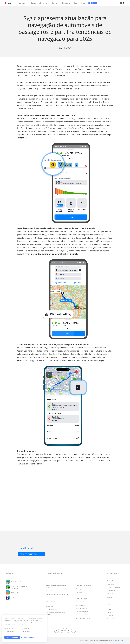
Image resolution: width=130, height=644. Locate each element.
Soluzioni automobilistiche (54, 591)
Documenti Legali (112, 619)
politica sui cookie (17, 624)
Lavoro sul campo (81, 599)
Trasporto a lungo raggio (84, 586)
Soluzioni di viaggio (82, 608)
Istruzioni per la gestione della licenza (56, 614)
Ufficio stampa (112, 594)
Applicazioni (22, 3)
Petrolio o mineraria (82, 602)
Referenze (110, 584)
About (83, 3)
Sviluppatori (66, 3)
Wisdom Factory (119, 640)
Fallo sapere (111, 591)
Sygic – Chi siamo (113, 581)
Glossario (110, 616)
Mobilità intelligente (82, 612)
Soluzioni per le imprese (39, 3)
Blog (75, 3)
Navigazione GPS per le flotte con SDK (57, 587)
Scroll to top (31, 548)
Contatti (110, 597)
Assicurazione (80, 605)
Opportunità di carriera (114, 587)
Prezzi (109, 609)
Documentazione (51, 609)
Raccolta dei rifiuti (81, 615)
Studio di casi (50, 606)
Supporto (55, 3)
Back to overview (31, 554)
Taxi (77, 595)
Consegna (79, 589)
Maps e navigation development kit (57, 594)
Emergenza (79, 592)
